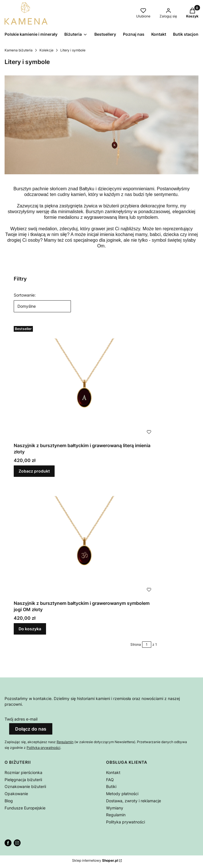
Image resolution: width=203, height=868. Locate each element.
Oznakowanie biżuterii (25, 786)
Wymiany (115, 808)
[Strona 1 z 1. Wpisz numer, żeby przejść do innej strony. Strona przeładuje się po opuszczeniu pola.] (147, 645)
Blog (9, 801)
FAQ (110, 780)
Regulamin (65, 742)
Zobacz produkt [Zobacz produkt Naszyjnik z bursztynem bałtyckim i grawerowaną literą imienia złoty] (34, 471)
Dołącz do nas (31, 729)
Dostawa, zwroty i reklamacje (134, 801)
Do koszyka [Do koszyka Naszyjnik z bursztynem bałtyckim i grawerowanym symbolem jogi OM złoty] (30, 629)
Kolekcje (46, 50)
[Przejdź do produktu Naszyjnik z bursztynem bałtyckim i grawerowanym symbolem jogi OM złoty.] (85, 540)
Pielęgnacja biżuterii (23, 780)
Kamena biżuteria (19, 50)
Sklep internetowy (95, 860)
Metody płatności (122, 794)
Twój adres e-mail (21, 719)
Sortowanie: (25, 295)
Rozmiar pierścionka (23, 772)
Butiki (111, 786)
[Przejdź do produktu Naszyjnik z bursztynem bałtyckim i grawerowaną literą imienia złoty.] (85, 382)
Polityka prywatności (126, 822)
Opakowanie (16, 794)
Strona (136, 644)
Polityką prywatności (43, 748)
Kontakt (113, 772)
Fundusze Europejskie (25, 808)
